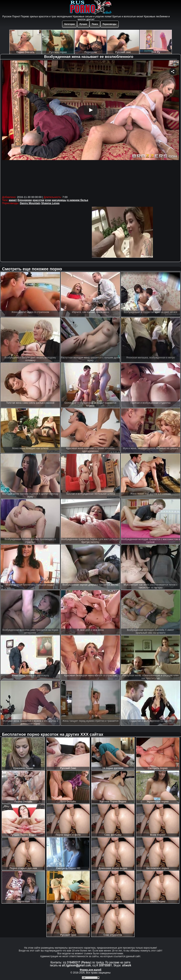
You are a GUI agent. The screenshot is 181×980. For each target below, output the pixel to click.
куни (48, 200)
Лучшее (83, 24)
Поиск (95, 24)
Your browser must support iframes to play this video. (90, 127)
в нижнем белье (78, 200)
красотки (38, 200)
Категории (70, 24)
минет (13, 200)
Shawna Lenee (50, 203)
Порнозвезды (110, 24)
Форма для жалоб (90, 970)
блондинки (25, 200)
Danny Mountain (30, 203)
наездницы (59, 200)
